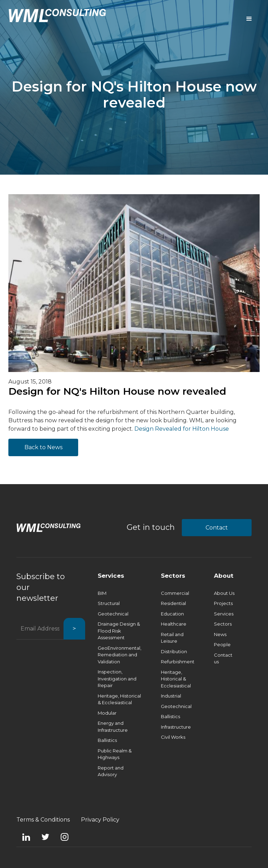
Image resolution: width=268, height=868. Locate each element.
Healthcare (174, 624)
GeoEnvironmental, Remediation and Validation (120, 655)
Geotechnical (113, 614)
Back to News (43, 447)
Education (172, 614)
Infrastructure (176, 727)
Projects (223, 603)
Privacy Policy (100, 820)
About (224, 576)
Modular (107, 713)
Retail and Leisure (172, 638)
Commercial (175, 593)
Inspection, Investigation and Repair (117, 679)
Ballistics (107, 740)
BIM (102, 593)
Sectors (173, 576)
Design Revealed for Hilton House (182, 429)
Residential (173, 603)
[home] (57, 15)
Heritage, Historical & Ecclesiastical (119, 699)
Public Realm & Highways (115, 754)
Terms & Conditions (43, 820)
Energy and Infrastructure (113, 727)
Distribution (174, 651)
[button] (249, 19)
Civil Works (173, 737)
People (222, 644)
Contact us (223, 658)
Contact (217, 528)
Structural (109, 603)
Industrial (171, 696)
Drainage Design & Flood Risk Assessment (119, 631)
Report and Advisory (111, 771)
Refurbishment (178, 662)
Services (111, 576)
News (220, 634)
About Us (224, 593)
